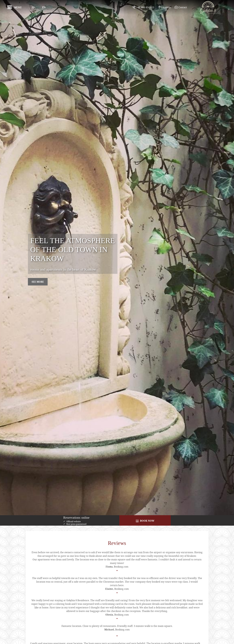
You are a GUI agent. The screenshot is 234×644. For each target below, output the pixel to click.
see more (38, 282)
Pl (34, 7)
